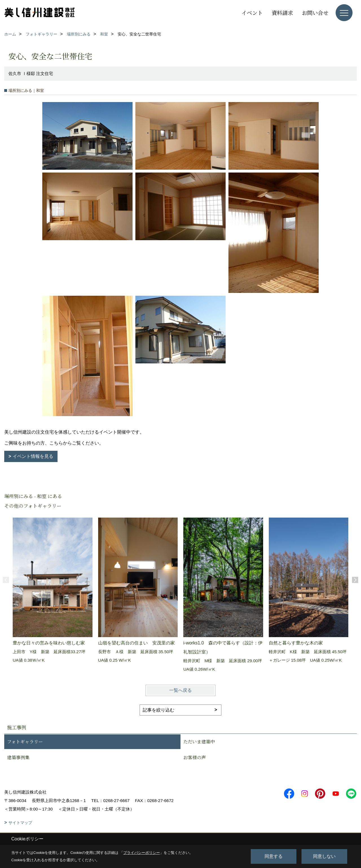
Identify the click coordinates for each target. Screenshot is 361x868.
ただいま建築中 (199, 742)
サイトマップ (20, 823)
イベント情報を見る (33, 456)
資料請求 (282, 13)
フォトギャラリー (25, 742)
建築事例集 (18, 757)
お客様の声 (195, 757)
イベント (252, 13)
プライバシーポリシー (142, 853)
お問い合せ (315, 13)
